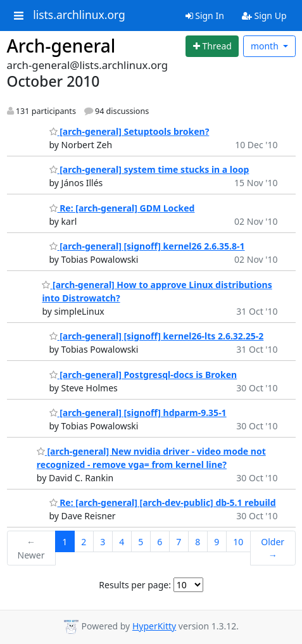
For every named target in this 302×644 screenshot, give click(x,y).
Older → (273, 548)
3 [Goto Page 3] (103, 542)
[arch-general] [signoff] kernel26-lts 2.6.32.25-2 (157, 336)
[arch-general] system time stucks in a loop (149, 169)
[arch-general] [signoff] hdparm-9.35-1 (138, 413)
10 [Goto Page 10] (238, 542)
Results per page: (135, 585)
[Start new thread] (212, 46)
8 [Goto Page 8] (198, 542)
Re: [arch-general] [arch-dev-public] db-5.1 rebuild (163, 502)
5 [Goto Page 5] (141, 542)
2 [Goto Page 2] (84, 542)
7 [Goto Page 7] (179, 542)
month (266, 46)
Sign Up (264, 16)
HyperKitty (154, 626)
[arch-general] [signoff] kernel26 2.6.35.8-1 (147, 246)
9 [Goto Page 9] (217, 542)
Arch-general (61, 46)
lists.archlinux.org (79, 15)
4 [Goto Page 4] (122, 542)
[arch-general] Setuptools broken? (129, 131)
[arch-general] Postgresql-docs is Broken (143, 375)
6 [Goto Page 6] (160, 542)
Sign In (205, 16)
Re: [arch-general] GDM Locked (122, 208)
